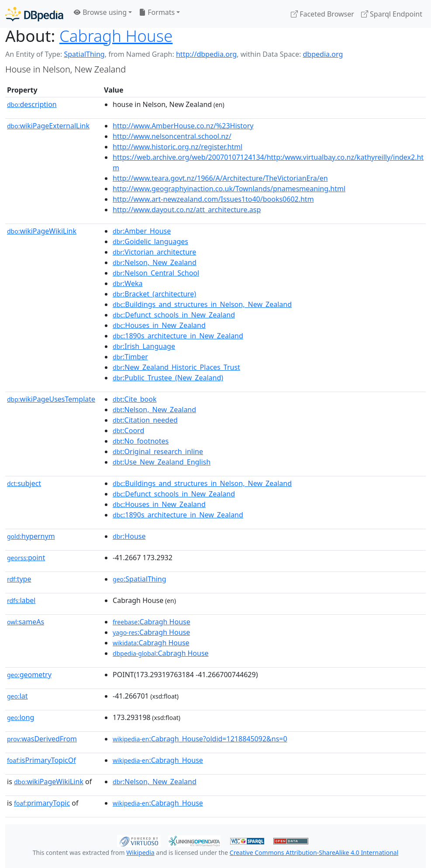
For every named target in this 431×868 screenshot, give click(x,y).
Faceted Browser (322, 14)
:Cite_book (134, 399)
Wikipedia (140, 852)
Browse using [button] (100, 12)
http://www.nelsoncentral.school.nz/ (172, 136)
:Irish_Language (144, 346)
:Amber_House (142, 231)
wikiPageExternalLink (48, 126)
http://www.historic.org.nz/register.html (178, 147)
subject (24, 483)
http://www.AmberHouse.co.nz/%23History (183, 126)
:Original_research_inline (158, 451)
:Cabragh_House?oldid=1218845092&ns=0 (200, 739)
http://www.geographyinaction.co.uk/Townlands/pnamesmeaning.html (229, 189)
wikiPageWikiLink (42, 231)
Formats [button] (157, 12)
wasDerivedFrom (42, 739)
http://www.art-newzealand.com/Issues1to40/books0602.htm (213, 199)
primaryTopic (42, 803)
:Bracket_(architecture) (154, 294)
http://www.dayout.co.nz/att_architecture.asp (187, 210)
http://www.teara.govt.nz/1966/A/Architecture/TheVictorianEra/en (220, 178)
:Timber (130, 357)
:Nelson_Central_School (156, 273)
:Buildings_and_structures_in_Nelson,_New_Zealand (202, 304)
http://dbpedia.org (206, 54)
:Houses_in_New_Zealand (159, 325)
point (26, 558)
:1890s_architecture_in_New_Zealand (178, 336)
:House (129, 536)
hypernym (31, 536)
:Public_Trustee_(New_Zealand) (168, 378)
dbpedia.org (323, 54)
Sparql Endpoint (392, 14)
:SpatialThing (140, 579)
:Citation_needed (145, 420)
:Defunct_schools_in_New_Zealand (174, 315)
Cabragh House (116, 36)
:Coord (128, 431)
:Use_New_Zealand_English (162, 462)
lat (17, 696)
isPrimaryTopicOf (41, 760)
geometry (29, 675)
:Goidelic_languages (150, 241)
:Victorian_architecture (154, 252)
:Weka (128, 283)
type (19, 579)
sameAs (26, 622)
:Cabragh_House (158, 760)
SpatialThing (84, 54)
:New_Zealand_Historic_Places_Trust (176, 367)
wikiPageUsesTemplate (51, 399)
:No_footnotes (141, 441)
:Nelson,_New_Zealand (155, 262)
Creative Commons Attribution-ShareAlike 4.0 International (314, 852)
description (32, 104)
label (21, 600)
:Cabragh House (152, 622)
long (21, 717)
